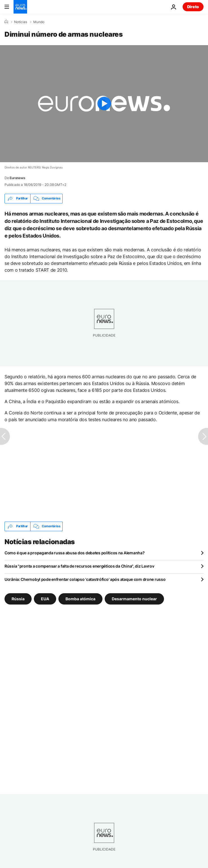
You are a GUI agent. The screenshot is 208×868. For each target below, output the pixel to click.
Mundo (39, 22)
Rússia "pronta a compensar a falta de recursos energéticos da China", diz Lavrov (79, 566)
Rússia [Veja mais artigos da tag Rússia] (18, 598)
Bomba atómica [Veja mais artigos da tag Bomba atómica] (80, 598)
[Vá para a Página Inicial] (20, 7)
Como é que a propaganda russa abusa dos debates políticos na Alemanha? (75, 553)
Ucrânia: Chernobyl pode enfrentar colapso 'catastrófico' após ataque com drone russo (85, 579)
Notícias (21, 22)
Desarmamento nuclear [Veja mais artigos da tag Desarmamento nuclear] (134, 598)
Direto (193, 7)
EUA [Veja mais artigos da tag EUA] (45, 598)
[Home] (6, 22)
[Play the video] (104, 104)
